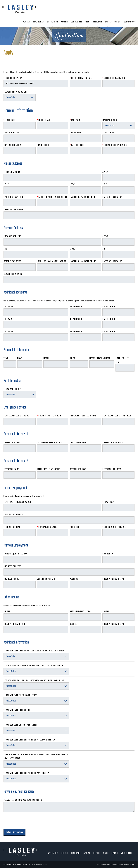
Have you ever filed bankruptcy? (20, 695)
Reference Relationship (49, 443)
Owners (108, 22)
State (73, 184)
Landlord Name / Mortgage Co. (53, 197)
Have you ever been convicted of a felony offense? (29, 740)
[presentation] (24, 824)
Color (73, 358)
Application (52, 22)
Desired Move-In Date (81, 78)
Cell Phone (108, 133)
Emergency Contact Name (16, 416)
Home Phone (76, 133)
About (88, 22)
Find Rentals (39, 22)
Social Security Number (115, 145)
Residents (97, 22)
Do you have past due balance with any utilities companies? (34, 681)
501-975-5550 (130, 22)
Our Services (77, 22)
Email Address (11, 133)
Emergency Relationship (50, 416)
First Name (10, 120)
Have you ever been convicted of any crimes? (26, 773)
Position (75, 527)
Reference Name (12, 443)
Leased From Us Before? (16, 92)
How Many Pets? (12, 389)
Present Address (13, 172)
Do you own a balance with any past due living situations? (33, 666)
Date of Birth (77, 145)
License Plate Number (100, 358)
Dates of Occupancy (112, 197)
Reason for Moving (13, 210)
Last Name (75, 120)
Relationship (76, 307)
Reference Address (113, 443)
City (6, 184)
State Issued (43, 145)
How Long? (108, 502)
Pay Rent (64, 22)
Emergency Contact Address (117, 416)
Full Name (8, 307)
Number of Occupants (114, 78)
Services (96, 853)
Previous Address (12, 236)
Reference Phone (79, 443)
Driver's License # (12, 145)
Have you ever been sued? (17, 710)
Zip (105, 184)
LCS (133, 865)
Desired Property (13, 78)
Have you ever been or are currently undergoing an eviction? (35, 651)
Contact (118, 22)
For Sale (27, 22)
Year (6, 358)
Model (46, 358)
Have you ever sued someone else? (21, 725)
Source (7, 612)
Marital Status (110, 120)
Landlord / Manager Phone (83, 197)
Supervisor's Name (47, 527)
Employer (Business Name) (17, 502)
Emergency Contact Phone (83, 416)
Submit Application (14, 832)
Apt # (105, 172)
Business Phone (12, 527)
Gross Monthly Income (114, 527)
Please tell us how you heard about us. (23, 800)
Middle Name (44, 120)
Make (20, 358)
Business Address (13, 515)
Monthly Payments (13, 197)
